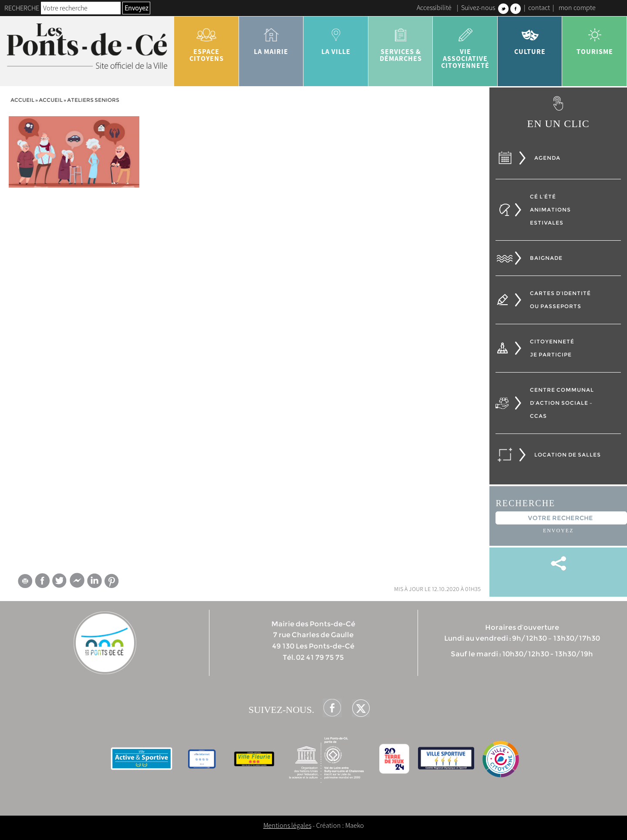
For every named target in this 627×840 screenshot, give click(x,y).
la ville (336, 38)
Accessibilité (434, 7)
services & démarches (401, 42)
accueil (51, 100)
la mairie (271, 38)
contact (539, 7)
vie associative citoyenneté (465, 45)
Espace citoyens (207, 42)
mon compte (577, 7)
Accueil (22, 100)
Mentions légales (287, 825)
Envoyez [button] (136, 8)
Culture (530, 38)
